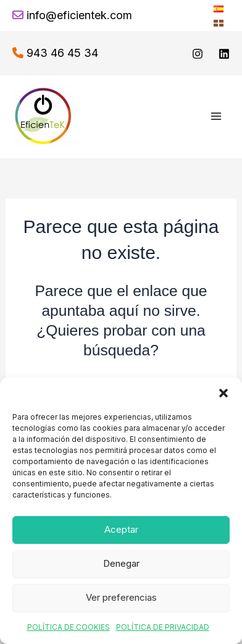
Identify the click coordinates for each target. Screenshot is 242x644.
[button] (223, 393)
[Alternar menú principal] (216, 117)
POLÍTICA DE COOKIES (69, 627)
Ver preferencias (121, 597)
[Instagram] (198, 54)
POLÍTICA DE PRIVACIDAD (163, 627)
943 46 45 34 (62, 53)
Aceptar (121, 529)
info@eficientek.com (79, 15)
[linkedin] (224, 54)
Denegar (121, 563)
